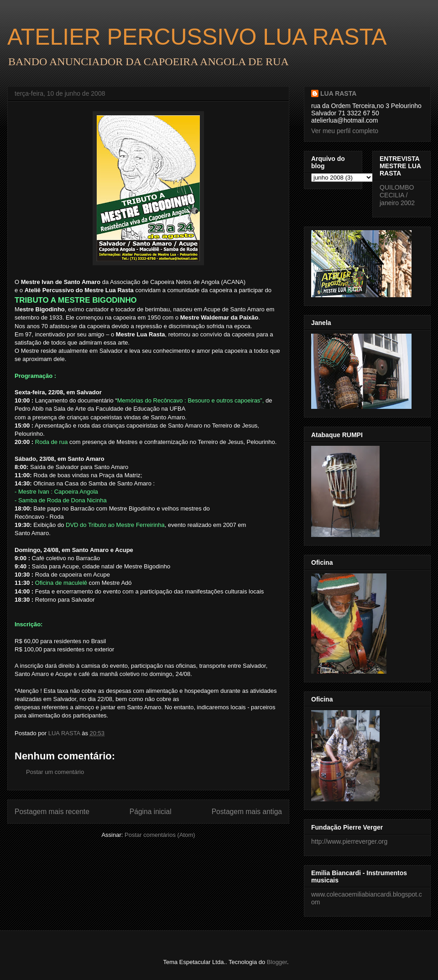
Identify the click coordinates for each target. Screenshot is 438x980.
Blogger (277, 962)
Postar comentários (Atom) (160, 835)
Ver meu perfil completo (345, 131)
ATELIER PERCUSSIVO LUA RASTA (197, 37)
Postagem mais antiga (247, 812)
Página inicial (151, 812)
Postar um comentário (55, 772)
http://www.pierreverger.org (349, 841)
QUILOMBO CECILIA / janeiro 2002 (397, 195)
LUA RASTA (338, 93)
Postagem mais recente (52, 812)
